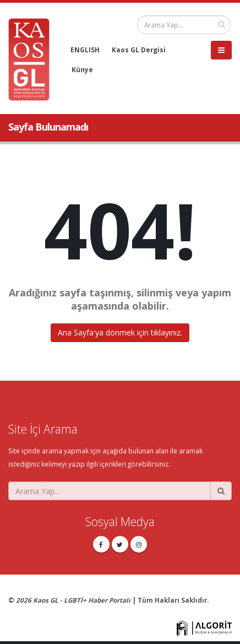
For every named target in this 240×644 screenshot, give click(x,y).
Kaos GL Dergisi (139, 50)
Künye (82, 69)
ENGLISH (85, 50)
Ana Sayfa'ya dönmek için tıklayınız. (120, 332)
